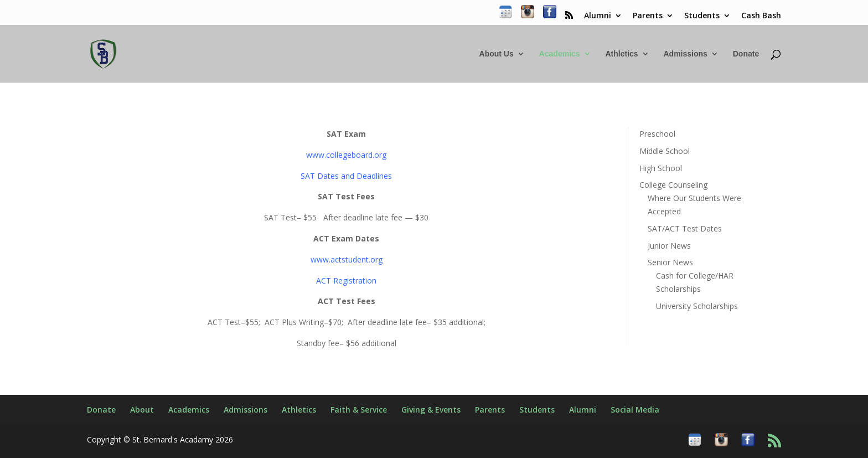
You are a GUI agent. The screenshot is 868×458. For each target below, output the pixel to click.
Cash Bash (761, 16)
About (142, 410)
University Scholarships (697, 306)
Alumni (598, 16)
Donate (746, 54)
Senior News (670, 262)
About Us (497, 54)
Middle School (665, 151)
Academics (560, 54)
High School (661, 168)
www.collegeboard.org (346, 155)
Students (702, 16)
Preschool (657, 134)
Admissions (685, 54)
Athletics (621, 54)
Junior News (669, 246)
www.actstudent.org (347, 259)
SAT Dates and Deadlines (346, 176)
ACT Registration (346, 281)
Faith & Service (359, 410)
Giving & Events (431, 410)
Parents (648, 16)
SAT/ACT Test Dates (685, 228)
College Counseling (673, 185)
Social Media (635, 410)
